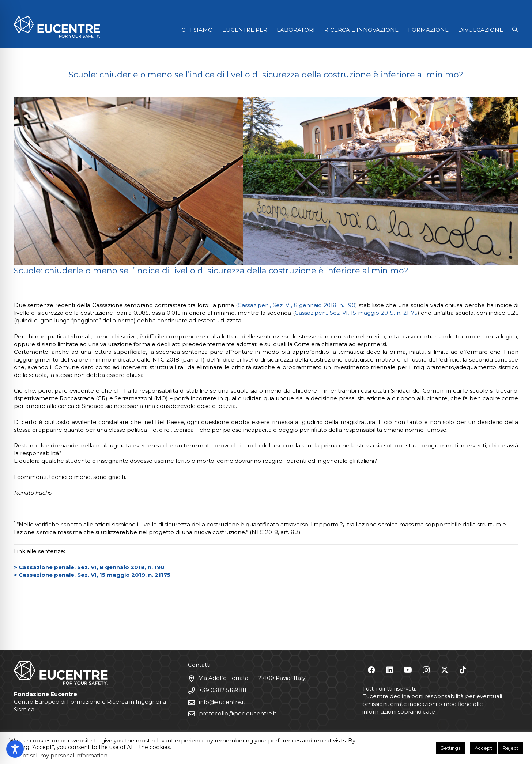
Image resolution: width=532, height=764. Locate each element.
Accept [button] (483, 748)
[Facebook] (371, 670)
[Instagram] (426, 670)
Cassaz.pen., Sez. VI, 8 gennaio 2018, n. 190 (297, 305)
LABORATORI (296, 30)
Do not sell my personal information (58, 756)
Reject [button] (511, 748)
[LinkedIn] (390, 670)
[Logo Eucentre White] (57, 27)
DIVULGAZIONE (481, 30)
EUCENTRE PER (245, 30)
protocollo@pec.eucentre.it (238, 713)
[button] (515, 30)
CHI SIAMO (197, 30)
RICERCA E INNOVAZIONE (361, 30)
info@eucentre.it (222, 702)
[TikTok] (463, 670)
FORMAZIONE (428, 30)
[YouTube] (408, 670)
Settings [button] (450, 748)
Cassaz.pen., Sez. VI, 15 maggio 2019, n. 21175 (356, 313)
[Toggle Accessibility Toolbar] (15, 749)
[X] (445, 670)
